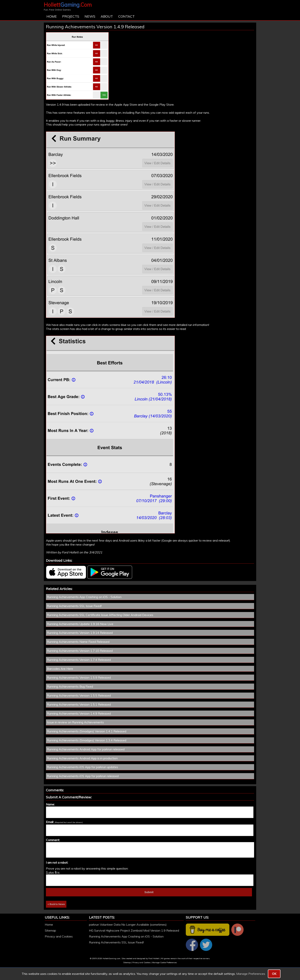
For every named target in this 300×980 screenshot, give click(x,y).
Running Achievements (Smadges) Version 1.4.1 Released (87, 731)
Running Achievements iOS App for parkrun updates (82, 767)
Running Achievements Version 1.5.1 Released (79, 704)
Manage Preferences (251, 974)
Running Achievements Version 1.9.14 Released (80, 633)
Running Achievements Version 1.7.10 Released (80, 651)
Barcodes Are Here (60, 669)
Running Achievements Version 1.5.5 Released (79, 695)
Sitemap (50, 930)
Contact (126, 16)
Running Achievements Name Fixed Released (78, 642)
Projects (71, 16)
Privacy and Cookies (59, 936)
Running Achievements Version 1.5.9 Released (79, 677)
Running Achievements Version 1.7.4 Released (79, 660)
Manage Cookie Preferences (164, 962)
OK (274, 974)
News (90, 16)
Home (52, 16)
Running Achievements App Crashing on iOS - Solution (84, 597)
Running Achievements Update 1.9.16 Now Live (80, 624)
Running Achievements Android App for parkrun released (86, 749)
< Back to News (56, 904)
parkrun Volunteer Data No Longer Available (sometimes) (128, 925)
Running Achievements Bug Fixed (70, 686)
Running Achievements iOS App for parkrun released (83, 776)
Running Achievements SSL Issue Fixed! (74, 606)
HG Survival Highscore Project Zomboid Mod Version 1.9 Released (134, 930)
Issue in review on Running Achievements (75, 722)
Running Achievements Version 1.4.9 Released (79, 713)
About (107, 16)
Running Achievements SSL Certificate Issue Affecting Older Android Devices (100, 615)
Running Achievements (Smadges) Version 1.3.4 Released (87, 740)
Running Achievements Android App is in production (82, 758)
